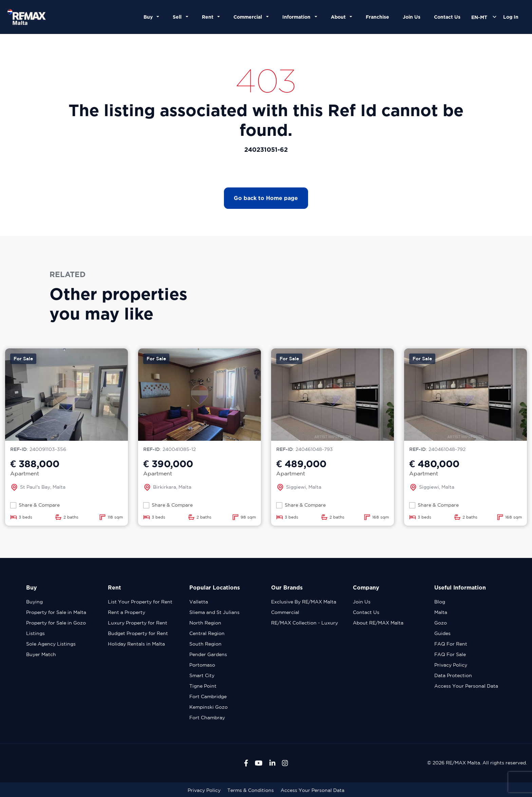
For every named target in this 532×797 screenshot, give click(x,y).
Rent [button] (209, 17)
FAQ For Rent (451, 644)
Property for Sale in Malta (56, 612)
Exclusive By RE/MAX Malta (304, 602)
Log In (511, 17)
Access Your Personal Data (466, 686)
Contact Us (447, 17)
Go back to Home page (266, 198)
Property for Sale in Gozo (56, 623)
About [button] (340, 17)
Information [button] (298, 17)
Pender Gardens (208, 654)
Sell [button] (178, 17)
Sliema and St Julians (214, 612)
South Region (205, 644)
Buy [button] (149, 17)
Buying (34, 602)
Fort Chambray (207, 718)
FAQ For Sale (450, 654)
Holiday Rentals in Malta (136, 644)
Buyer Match (41, 654)
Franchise (377, 17)
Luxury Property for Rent (138, 623)
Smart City (202, 675)
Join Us (412, 17)
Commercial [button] (249, 17)
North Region (205, 623)
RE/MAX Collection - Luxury (305, 623)
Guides (442, 633)
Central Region (207, 633)
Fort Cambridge (208, 696)
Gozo (441, 623)
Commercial (285, 612)
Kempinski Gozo (208, 707)
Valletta (199, 602)
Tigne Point (203, 686)
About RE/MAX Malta (378, 623)
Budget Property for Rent (138, 633)
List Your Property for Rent (140, 602)
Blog (440, 602)
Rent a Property (127, 612)
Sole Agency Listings (51, 644)
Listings (35, 633)
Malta (441, 612)
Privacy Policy (451, 665)
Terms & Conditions (251, 790)
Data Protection (453, 675)
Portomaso (202, 665)
